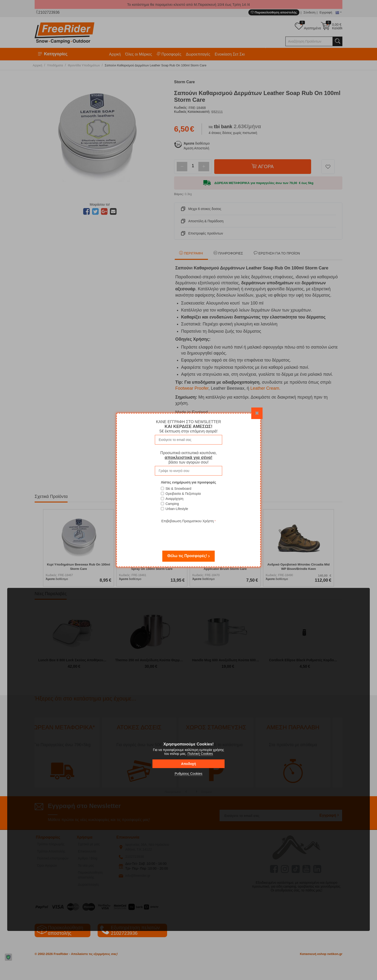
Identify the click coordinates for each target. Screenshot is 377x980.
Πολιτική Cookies (200, 754)
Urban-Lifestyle (177, 509)
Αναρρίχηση (174, 499)
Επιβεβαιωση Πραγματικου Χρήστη (188, 521)
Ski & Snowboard (178, 489)
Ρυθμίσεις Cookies (188, 774)
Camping (172, 504)
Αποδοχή (188, 764)
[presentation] (188, 534)
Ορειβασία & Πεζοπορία (183, 494)
